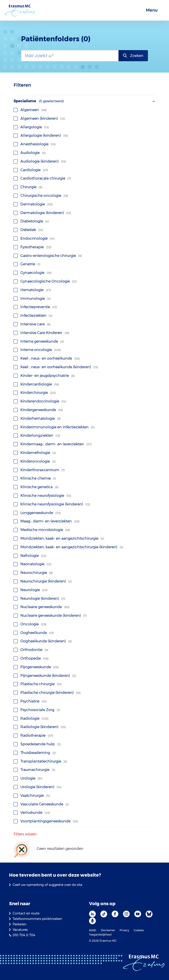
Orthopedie (31, 658)
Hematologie (32, 290)
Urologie (28, 778)
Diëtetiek (28, 230)
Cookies (139, 930)
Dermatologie (33, 204)
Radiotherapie (33, 735)
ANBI (93, 930)
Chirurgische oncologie (41, 196)
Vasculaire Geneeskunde (41, 804)
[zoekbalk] (70, 56)
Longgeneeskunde (37, 513)
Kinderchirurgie (35, 393)
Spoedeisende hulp (37, 744)
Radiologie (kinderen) (40, 727)
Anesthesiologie (35, 144)
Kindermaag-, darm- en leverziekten (53, 444)
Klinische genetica (36, 487)
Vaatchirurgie (32, 796)
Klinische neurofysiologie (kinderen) (52, 504)
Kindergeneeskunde (38, 410)
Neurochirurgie (33, 573)
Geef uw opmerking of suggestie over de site (47, 885)
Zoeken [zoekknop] (137, 56)
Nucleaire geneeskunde (42, 607)
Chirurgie (28, 187)
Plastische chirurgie (38, 684)
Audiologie (30, 153)
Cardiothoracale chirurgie (42, 178)
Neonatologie (33, 564)
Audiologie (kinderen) (40, 161)
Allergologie (31, 127)
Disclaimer (108, 930)
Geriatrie (27, 264)
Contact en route (26, 913)
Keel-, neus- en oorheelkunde (47, 358)
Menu (152, 10)
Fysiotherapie (33, 247)
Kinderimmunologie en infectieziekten (54, 427)
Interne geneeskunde (39, 341)
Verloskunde (32, 813)
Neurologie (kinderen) (39, 598)
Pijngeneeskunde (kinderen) (45, 676)
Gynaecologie (33, 273)
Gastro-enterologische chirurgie (48, 256)
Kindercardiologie (36, 384)
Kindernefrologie (35, 453)
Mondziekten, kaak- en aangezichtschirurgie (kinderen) (68, 547)
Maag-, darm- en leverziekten (47, 521)
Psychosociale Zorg (37, 710)
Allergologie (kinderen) (41, 135)
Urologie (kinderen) (37, 787)
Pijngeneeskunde (36, 667)
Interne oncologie (37, 350)
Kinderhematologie (37, 418)
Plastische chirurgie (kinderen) (47, 693)
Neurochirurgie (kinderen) (43, 581)
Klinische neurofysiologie (42, 496)
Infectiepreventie (35, 307)
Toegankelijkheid (100, 935)
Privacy (124, 930)
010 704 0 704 (24, 935)
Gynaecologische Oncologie (45, 281)
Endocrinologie (34, 238)
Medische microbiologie (42, 530)
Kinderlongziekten (37, 435)
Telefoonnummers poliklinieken (37, 919)
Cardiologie (31, 170)
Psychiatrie (30, 701)
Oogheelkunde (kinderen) (43, 641)
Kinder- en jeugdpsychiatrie (44, 376)
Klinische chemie (35, 478)
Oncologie (30, 624)
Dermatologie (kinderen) (42, 213)
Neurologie (31, 590)
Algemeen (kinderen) (39, 118)
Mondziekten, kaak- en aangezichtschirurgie (59, 538)
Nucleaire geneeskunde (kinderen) (50, 616)
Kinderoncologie (35, 461)
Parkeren (19, 924)
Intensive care (32, 324)
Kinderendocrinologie (40, 401)
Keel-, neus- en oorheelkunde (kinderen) (56, 367)
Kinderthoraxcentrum (39, 470)
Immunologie (32, 299)
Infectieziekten (33, 316)
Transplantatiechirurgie (40, 761)
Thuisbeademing (35, 753)
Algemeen (30, 110)
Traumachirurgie (34, 770)
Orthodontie (31, 650)
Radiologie (31, 718)
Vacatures (20, 930)
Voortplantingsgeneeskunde (46, 821)
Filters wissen (25, 834)
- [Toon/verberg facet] (154, 101)
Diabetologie (31, 221)
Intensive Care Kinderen (41, 333)
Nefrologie (30, 556)
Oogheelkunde (34, 633)
